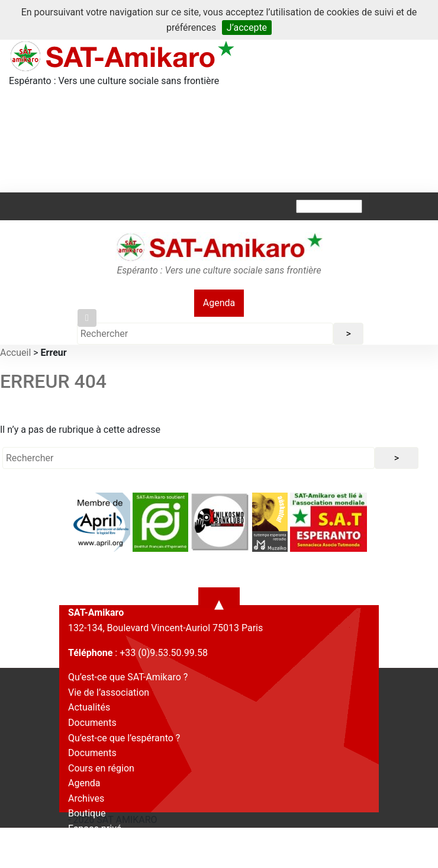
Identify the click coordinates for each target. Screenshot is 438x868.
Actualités (89, 707)
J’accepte (247, 28)
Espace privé (95, 829)
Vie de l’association (109, 692)
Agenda (219, 303)
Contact (85, 844)
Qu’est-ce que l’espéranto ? (124, 738)
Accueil (15, 353)
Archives (86, 798)
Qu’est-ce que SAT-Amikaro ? (128, 677)
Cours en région (101, 768)
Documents (92, 723)
